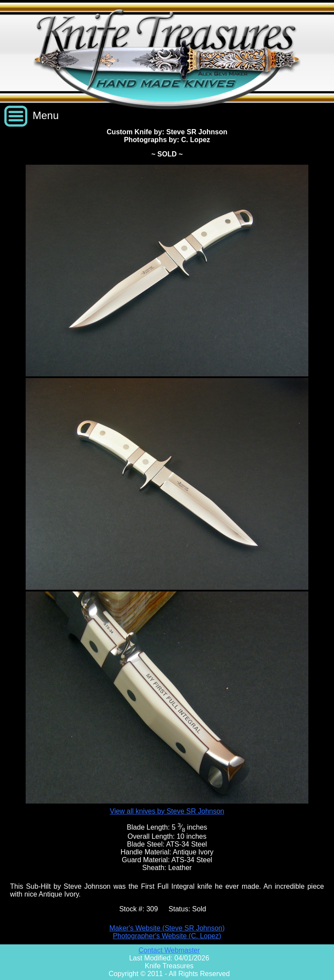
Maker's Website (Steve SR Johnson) (167, 928)
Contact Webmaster (169, 950)
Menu (46, 115)
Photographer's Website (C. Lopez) (167, 936)
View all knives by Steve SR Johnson (167, 811)
